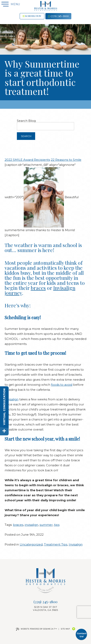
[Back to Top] (74, 629)
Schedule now (32, 16)
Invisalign (12, 399)
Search (26, 136)
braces (38, 288)
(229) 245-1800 (58, 16)
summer (46, 525)
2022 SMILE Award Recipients (27, 160)
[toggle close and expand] (4, 431)
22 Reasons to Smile (66, 160)
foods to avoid (62, 385)
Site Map (65, 629)
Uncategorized (31, 544)
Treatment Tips (56, 544)
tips (57, 525)
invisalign (31, 525)
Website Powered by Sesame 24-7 (36, 629)
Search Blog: (27, 121)
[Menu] (4, 4)
